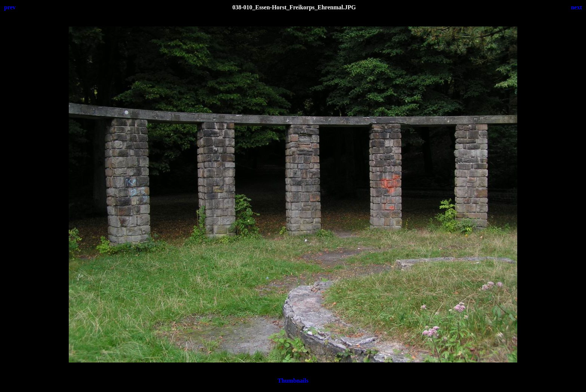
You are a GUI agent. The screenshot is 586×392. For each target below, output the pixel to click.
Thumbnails (293, 381)
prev (10, 7)
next (576, 7)
